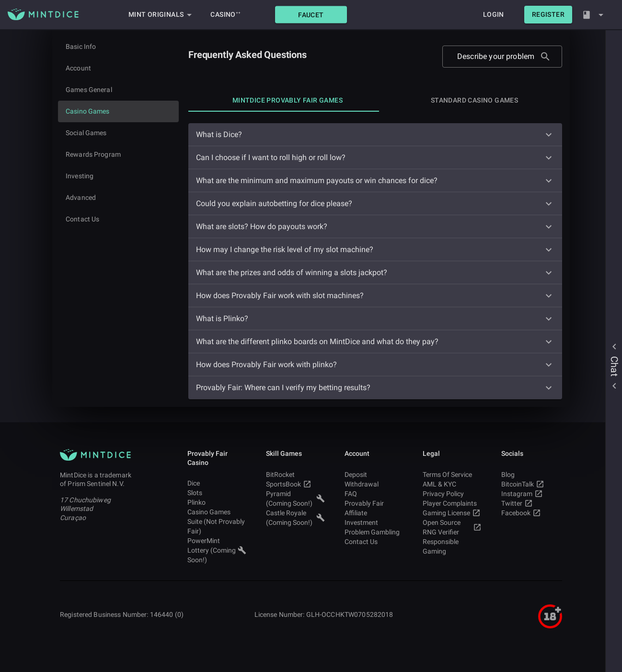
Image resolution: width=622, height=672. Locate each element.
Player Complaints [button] (452, 503)
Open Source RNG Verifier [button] (452, 527)
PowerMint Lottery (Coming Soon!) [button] (217, 550)
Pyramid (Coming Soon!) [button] (295, 498)
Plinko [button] (217, 502)
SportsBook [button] (295, 484)
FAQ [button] (374, 494)
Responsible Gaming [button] (452, 546)
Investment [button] (374, 522)
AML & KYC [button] (452, 484)
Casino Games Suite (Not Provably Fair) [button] (217, 521)
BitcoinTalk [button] (531, 484)
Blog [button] (531, 475)
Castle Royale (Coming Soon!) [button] (295, 518)
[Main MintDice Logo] (43, 14)
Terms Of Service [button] (452, 475)
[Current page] (118, 111)
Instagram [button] (531, 494)
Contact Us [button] (374, 542)
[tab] (288, 100)
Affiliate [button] (374, 513)
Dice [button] (217, 483)
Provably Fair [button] (374, 503)
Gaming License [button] (452, 513)
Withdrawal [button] (374, 484)
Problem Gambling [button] (374, 532)
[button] (311, 15)
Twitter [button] (531, 503)
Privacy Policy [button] (452, 494)
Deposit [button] (374, 475)
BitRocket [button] (295, 475)
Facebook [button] (531, 513)
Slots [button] (217, 493)
